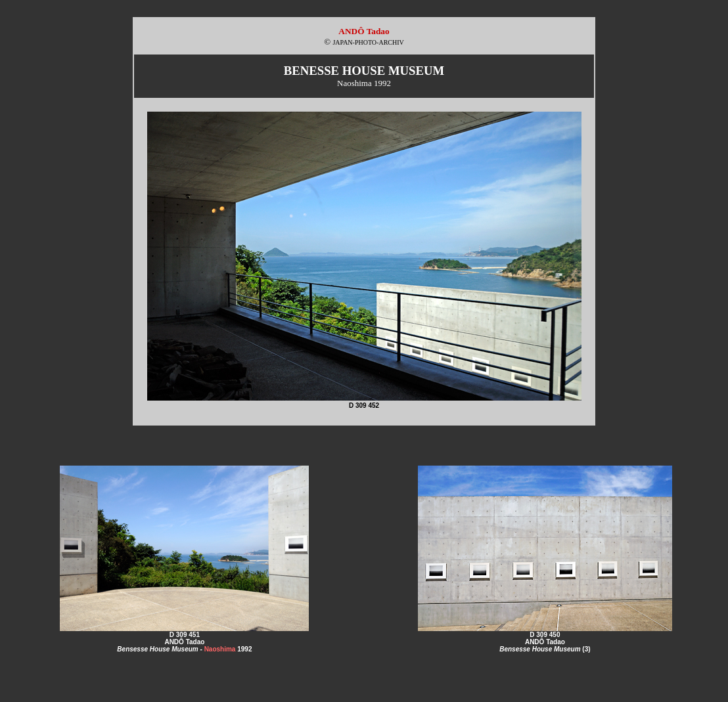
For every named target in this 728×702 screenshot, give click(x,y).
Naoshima (220, 649)
